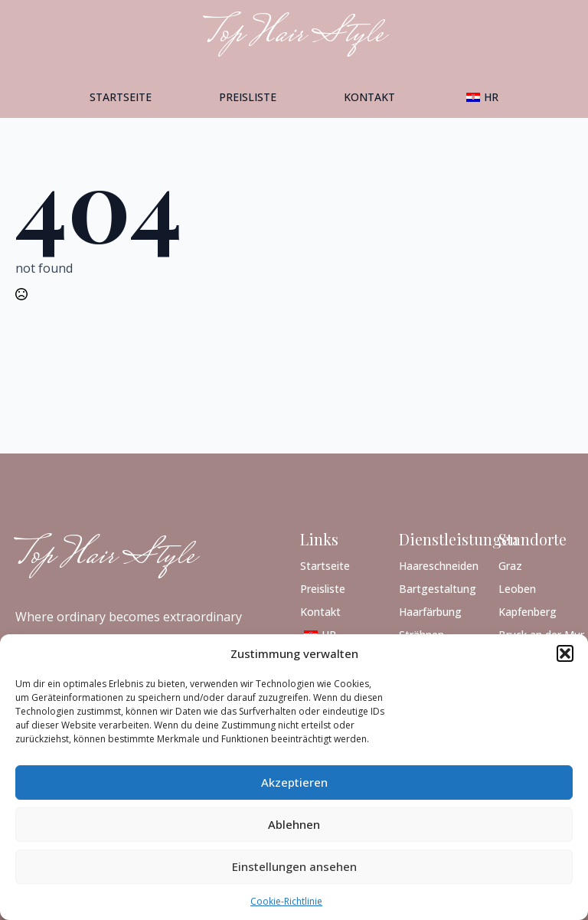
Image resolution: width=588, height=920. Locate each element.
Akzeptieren (294, 782)
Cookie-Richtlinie (286, 901)
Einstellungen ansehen (294, 866)
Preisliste (248, 97)
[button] (565, 653)
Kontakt (369, 97)
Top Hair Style (105, 557)
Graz (510, 565)
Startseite (121, 97)
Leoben (517, 588)
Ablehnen (294, 824)
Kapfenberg (528, 611)
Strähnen (421, 634)
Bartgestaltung (436, 588)
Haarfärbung (430, 611)
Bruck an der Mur (536, 634)
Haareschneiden (436, 565)
